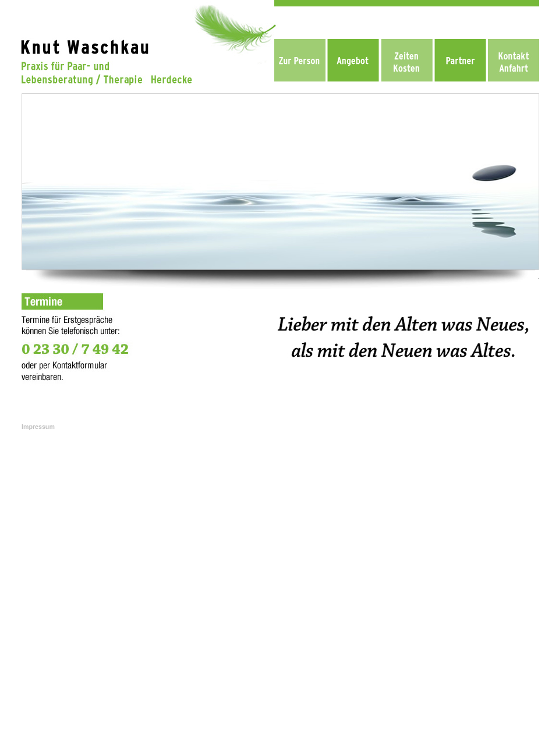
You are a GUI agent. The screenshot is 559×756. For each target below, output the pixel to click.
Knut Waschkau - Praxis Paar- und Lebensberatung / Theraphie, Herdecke (277, 507)
